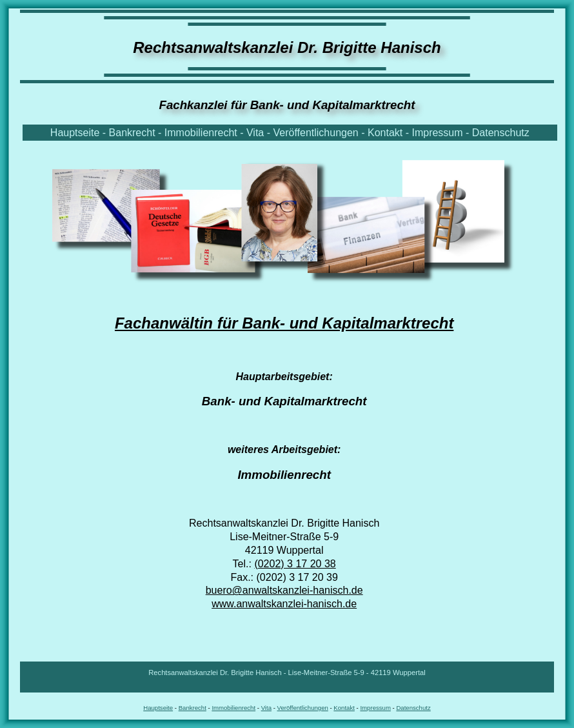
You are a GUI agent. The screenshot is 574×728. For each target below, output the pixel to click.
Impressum (437, 133)
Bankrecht (132, 133)
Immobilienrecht (201, 133)
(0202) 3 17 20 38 (295, 564)
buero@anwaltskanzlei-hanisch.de (284, 590)
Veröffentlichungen (315, 133)
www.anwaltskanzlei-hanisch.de (284, 604)
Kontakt (385, 133)
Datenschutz (501, 133)
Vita (255, 133)
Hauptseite (75, 133)
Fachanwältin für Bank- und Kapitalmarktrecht (284, 323)
